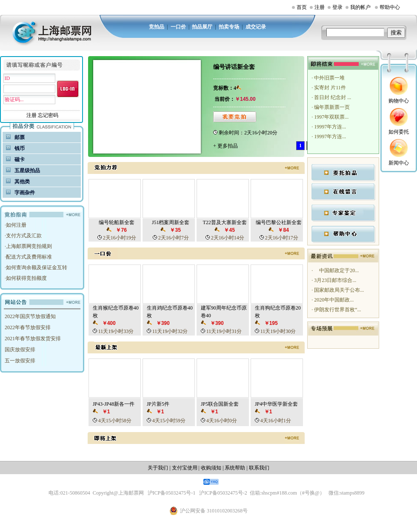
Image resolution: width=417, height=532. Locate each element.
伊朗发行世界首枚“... (337, 310)
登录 (337, 7)
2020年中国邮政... (333, 300)
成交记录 (256, 27)
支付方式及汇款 (24, 236)
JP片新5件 (158, 404)
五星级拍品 (27, 171)
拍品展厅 (202, 27)
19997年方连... (329, 127)
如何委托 (399, 132)
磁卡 (20, 159)
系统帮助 (235, 468)
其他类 (22, 182)
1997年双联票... (331, 117)
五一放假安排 (20, 361)
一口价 (178, 27)
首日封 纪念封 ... (332, 97)
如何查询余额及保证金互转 (37, 267)
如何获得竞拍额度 (26, 278)
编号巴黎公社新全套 (279, 222)
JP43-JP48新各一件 (114, 404)
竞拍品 (157, 27)
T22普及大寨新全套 (224, 222)
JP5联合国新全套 (220, 404)
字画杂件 (25, 193)
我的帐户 (360, 7)
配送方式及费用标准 (29, 257)
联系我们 (259, 468)
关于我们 (158, 468)
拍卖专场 (229, 27)
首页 (302, 7)
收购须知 (211, 468)
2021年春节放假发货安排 (33, 339)
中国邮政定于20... (336, 270)
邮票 (20, 137)
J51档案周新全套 (171, 222)
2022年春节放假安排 (28, 327)
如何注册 (16, 225)
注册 (320, 7)
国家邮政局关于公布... (338, 290)
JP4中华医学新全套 (276, 404)
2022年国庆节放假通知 (30, 316)
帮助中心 (390, 7)
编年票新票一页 (331, 107)
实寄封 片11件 (329, 88)
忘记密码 (48, 115)
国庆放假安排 (20, 350)
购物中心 (399, 101)
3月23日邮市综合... (334, 280)
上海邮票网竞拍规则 (29, 246)
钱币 (20, 148)
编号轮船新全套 (117, 222)
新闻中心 (399, 163)
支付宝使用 (185, 468)
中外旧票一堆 (329, 78)
